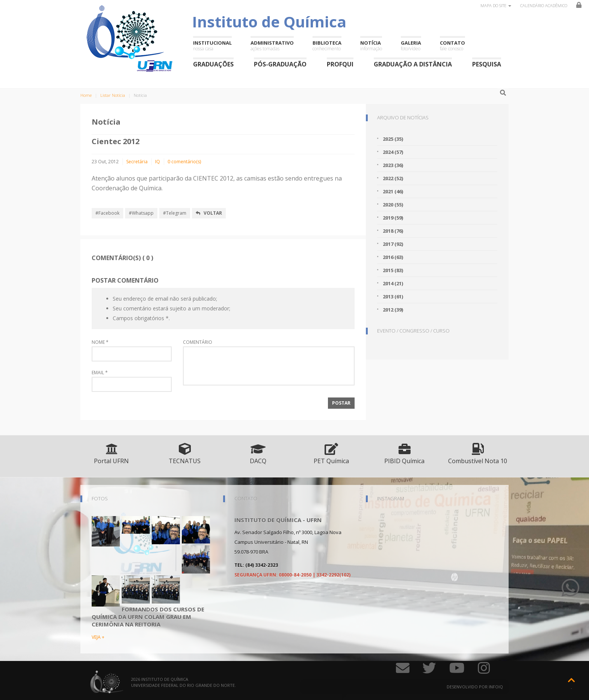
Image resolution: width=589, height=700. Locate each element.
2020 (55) (393, 205)
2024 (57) (393, 152)
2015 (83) (393, 270)
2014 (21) (393, 283)
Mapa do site (496, 5)
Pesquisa (487, 64)
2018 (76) (393, 231)
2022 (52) (393, 178)
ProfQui (340, 64)
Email (100, 373)
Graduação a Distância (413, 64)
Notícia (371, 46)
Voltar (209, 213)
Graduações (213, 64)
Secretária (137, 162)
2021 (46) (393, 191)
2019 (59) (393, 218)
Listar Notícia (113, 95)
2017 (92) (393, 244)
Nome (100, 342)
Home (86, 95)
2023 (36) (393, 165)
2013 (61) (393, 297)
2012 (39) (393, 310)
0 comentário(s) (184, 162)
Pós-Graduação (280, 64)
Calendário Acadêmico (544, 5)
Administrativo (272, 46)
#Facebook (107, 213)
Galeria (411, 46)
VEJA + (98, 637)
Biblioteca (327, 46)
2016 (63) (393, 257)
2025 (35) (393, 139)
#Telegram (175, 213)
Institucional (212, 46)
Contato (452, 46)
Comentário (198, 342)
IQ (158, 162)
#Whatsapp (141, 213)
